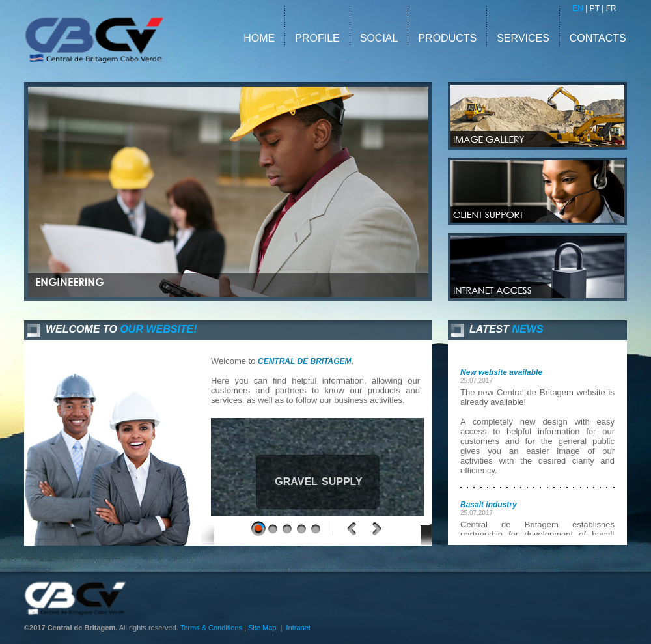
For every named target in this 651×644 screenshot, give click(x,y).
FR (611, 8)
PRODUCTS (447, 38)
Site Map (262, 628)
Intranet (298, 628)
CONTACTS (598, 38)
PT (595, 8)
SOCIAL (379, 38)
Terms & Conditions (211, 628)
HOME (259, 38)
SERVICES (525, 38)
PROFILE (317, 38)
